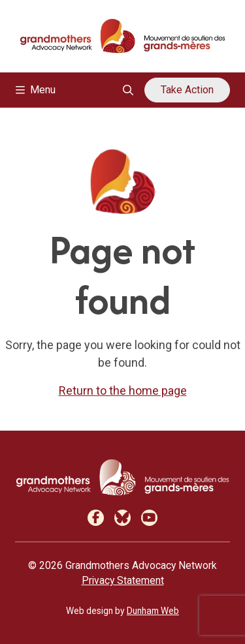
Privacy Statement (123, 580)
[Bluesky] (122, 518)
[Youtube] (149, 518)
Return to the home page (123, 391)
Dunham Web (153, 611)
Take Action (187, 90)
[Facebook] (96, 518)
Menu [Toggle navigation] (36, 90)
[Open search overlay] (128, 90)
